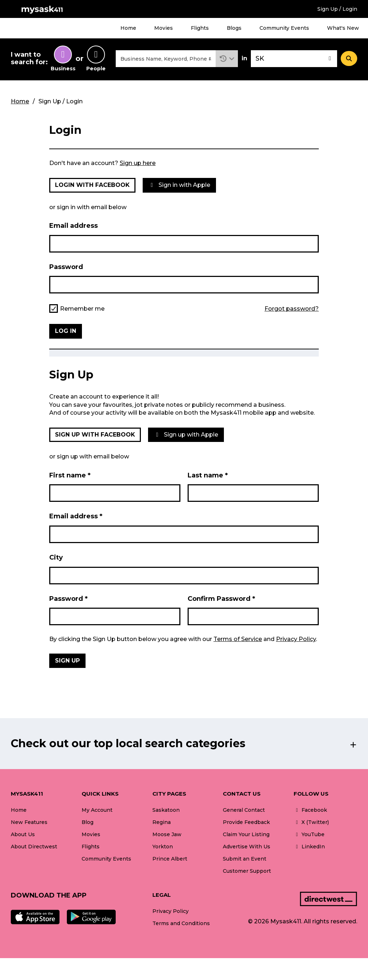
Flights (200, 28)
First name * (70, 475)
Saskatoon (166, 810)
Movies (164, 28)
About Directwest (34, 847)
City (56, 557)
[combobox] (166, 59)
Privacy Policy (296, 639)
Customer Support (247, 871)
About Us (23, 834)
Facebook (310, 810)
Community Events (284, 28)
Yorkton (163, 847)
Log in (66, 331)
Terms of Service (238, 639)
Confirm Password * (221, 599)
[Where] (294, 59)
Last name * (208, 475)
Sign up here (138, 163)
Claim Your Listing (246, 834)
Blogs (234, 28)
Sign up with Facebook (95, 435)
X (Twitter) (311, 822)
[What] (166, 59)
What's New (343, 28)
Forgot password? (292, 309)
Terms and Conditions (181, 923)
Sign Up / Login (337, 9)
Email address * (76, 516)
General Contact (244, 810)
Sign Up (67, 661)
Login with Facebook (92, 185)
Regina (162, 822)
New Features (29, 822)
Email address (73, 226)
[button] (227, 59)
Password (66, 267)
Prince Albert (170, 859)
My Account (97, 810)
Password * (68, 599)
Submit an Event (245, 859)
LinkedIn (309, 847)
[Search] (349, 58)
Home (128, 28)
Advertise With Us (247, 847)
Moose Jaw (167, 834)
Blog (88, 822)
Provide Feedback (246, 822)
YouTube (309, 834)
